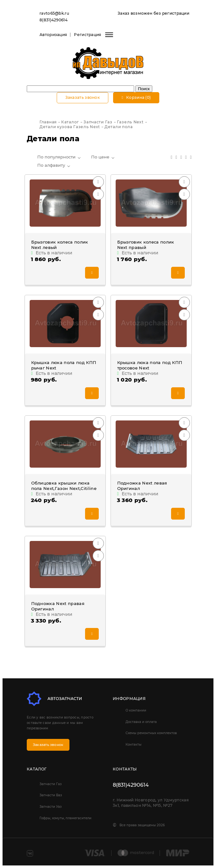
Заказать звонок (83, 97)
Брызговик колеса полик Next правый (146, 245)
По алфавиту (51, 165)
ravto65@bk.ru (54, 13)
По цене (100, 157)
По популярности (56, 157)
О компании (136, 710)
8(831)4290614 (54, 20)
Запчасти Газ (50, 784)
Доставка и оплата (141, 722)
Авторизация (53, 35)
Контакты (133, 744)
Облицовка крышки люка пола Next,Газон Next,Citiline (64, 486)
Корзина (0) (136, 97)
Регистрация (87, 35)
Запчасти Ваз (51, 795)
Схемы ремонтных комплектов (151, 733)
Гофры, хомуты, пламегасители (65, 818)
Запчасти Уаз (50, 807)
